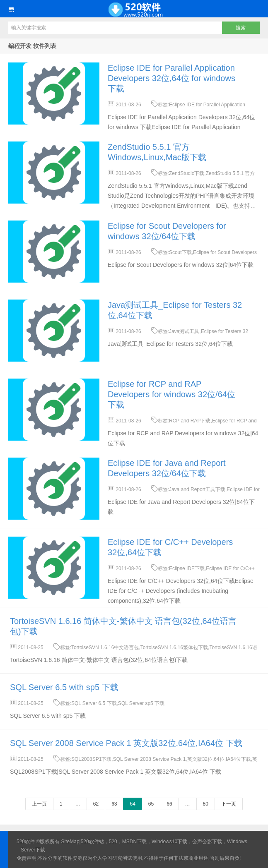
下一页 (229, 804)
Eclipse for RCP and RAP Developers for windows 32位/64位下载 (171, 394)
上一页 (39, 804)
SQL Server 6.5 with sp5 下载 (64, 687)
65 (151, 804)
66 (169, 804)
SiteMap (70, 842)
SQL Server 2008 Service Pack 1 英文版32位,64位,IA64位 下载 (126, 743)
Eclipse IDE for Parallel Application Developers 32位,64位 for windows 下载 (171, 78)
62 (96, 804)
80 (206, 804)
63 (114, 804)
